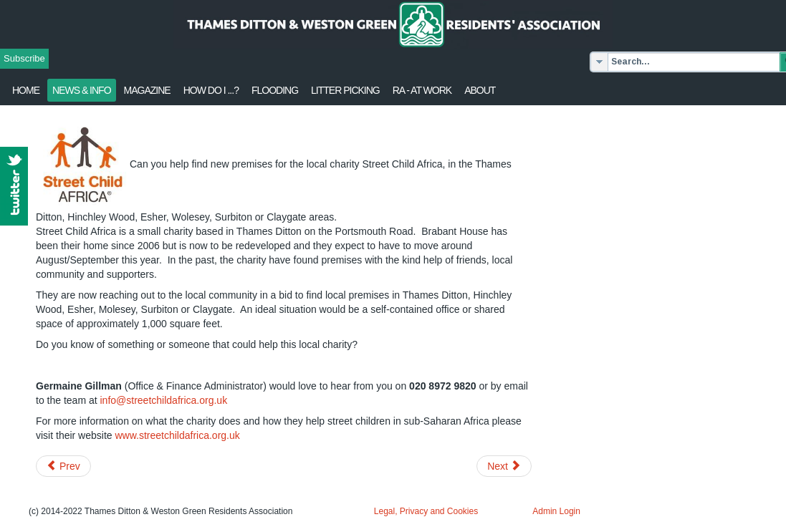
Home (26, 90)
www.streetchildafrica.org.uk (177, 435)
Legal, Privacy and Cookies (426, 511)
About (480, 90)
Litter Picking (345, 90)
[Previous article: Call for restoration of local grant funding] (63, 466)
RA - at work (422, 90)
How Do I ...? (211, 90)
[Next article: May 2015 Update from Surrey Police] (504, 466)
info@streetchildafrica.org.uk (164, 400)
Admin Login (556, 511)
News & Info (82, 90)
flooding (275, 90)
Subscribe (24, 58)
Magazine (147, 90)
